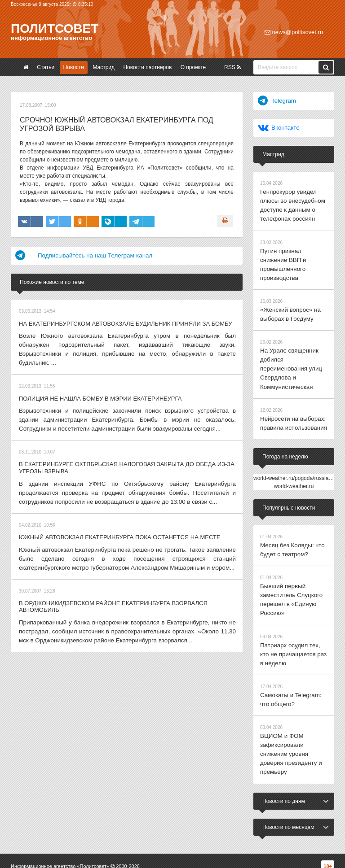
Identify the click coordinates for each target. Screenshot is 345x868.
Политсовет (55, 28)
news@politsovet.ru (294, 32)
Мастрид (104, 67)
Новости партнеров (147, 67)
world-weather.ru (294, 448)
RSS (232, 67)
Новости (74, 67)
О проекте (193, 67)
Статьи (46, 67)
